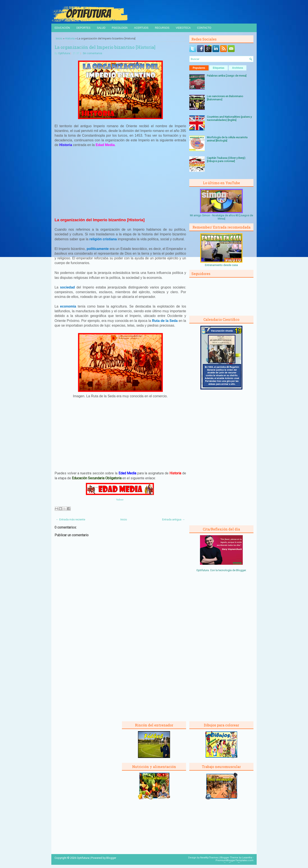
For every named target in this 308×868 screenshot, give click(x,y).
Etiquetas (219, 68)
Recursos (162, 28)
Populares (199, 68)
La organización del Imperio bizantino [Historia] (105, 47)
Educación (62, 28)
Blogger (241, 570)
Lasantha (247, 858)
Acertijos (141, 28)
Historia (70, 38)
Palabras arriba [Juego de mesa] (227, 76)
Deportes (83, 28)
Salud (101, 28)
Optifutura (64, 53)
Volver (120, 500)
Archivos (238, 68)
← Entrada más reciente (70, 519)
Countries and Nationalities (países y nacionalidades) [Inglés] (229, 118)
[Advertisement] (120, 182)
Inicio (59, 38)
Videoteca (183, 28)
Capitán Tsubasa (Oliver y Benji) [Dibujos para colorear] (226, 160)
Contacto (204, 28)
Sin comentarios (93, 53)
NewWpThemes (209, 858)
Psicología (120, 28)
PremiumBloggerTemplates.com (235, 860)
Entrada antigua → (173, 519)
